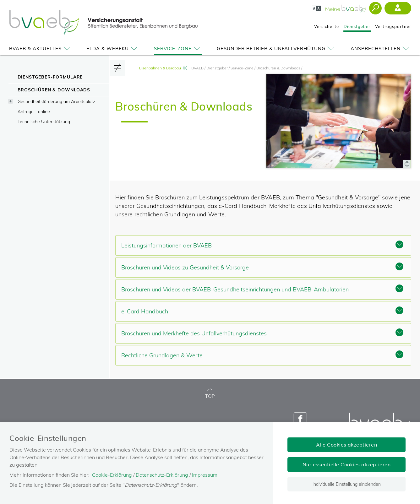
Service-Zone (178, 49)
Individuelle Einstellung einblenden (347, 484)
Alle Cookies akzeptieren (347, 445)
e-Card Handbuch (262, 311)
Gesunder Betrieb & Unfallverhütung (276, 49)
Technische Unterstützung (44, 121)
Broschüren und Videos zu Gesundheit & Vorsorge (262, 267)
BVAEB (197, 68)
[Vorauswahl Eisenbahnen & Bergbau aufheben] (185, 68)
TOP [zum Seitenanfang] (210, 394)
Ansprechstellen (381, 49)
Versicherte (327, 26)
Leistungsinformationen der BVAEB (262, 245)
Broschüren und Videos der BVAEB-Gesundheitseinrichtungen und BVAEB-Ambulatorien (262, 289)
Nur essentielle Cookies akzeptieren (347, 464)
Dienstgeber (357, 26)
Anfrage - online (34, 111)
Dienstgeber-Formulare (50, 77)
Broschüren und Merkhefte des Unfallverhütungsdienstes (262, 333)
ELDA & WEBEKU (113, 49)
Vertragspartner (393, 26)
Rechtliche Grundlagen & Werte (262, 355)
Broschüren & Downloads (54, 90)
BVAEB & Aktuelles (41, 49)
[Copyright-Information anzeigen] (407, 164)
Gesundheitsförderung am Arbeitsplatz (56, 101)
